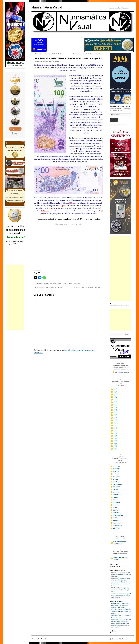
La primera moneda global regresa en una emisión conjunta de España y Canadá (121, 596)
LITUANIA (115, 513)
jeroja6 (57, 61)
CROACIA (115, 482)
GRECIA (115, 500)
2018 (114, 413)
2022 (114, 402)
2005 (114, 446)
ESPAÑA (115, 489)
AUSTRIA (115, 471)
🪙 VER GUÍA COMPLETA (121, 372)
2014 (114, 423)
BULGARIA (115, 477)
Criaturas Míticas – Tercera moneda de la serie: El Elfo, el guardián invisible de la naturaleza (121, 605)
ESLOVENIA (116, 487)
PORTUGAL (116, 523)
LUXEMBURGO (117, 515)
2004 (114, 449)
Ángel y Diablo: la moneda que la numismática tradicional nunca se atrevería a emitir (120, 625)
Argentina (54, 284)
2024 (114, 397)
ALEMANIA (116, 466)
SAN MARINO (116, 526)
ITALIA (114, 508)
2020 (114, 407)
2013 (114, 425)
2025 (114, 394)
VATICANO (115, 528)
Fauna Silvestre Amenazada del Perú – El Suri (48, 54)
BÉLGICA (115, 474)
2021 (114, 405)
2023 (114, 400)
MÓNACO (115, 520)
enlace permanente (74, 284)
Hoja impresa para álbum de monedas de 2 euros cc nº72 (121, 574)
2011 (114, 431)
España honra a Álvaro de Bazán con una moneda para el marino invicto (121, 584)
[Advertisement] (15, 297)
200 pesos (63, 206)
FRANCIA (115, 497)
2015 (114, 420)
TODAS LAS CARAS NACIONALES (118, 543)
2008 (114, 438)
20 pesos (52, 208)
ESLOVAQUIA (116, 484)
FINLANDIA (116, 495)
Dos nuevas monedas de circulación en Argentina (88, 54)
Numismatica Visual (47, 7)
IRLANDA (115, 505)
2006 (114, 444)
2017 (114, 415)
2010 (114, 433)
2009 (114, 436)
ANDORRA (115, 469)
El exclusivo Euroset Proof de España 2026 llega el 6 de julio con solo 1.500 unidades (121, 611)
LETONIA (115, 510)
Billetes (60, 284)
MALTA (114, 518)
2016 (114, 418)
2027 (114, 389)
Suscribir (114, 120)
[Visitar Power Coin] (121, 207)
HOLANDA (115, 502)
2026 (114, 392)
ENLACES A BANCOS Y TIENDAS (119, 558)
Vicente (113, 582)
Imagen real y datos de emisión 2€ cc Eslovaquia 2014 (120, 590)
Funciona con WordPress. (119, 639)
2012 (114, 428)
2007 (114, 441)
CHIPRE (115, 479)
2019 (114, 410)
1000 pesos (45, 211)
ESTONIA (115, 492)
